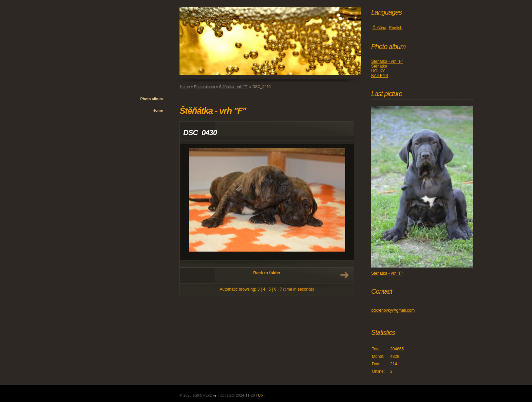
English (396, 28)
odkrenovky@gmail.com (393, 310)
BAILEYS (380, 76)
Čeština (379, 28)
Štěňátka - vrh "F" (234, 87)
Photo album (151, 99)
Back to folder (267, 273)
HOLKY (378, 71)
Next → (344, 275)
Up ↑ (262, 395)
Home (158, 110)
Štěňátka (379, 66)
